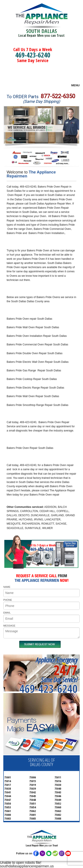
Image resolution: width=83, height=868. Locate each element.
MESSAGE (9, 626)
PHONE (8, 600)
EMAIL (7, 613)
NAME (7, 587)
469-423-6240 (33, 55)
